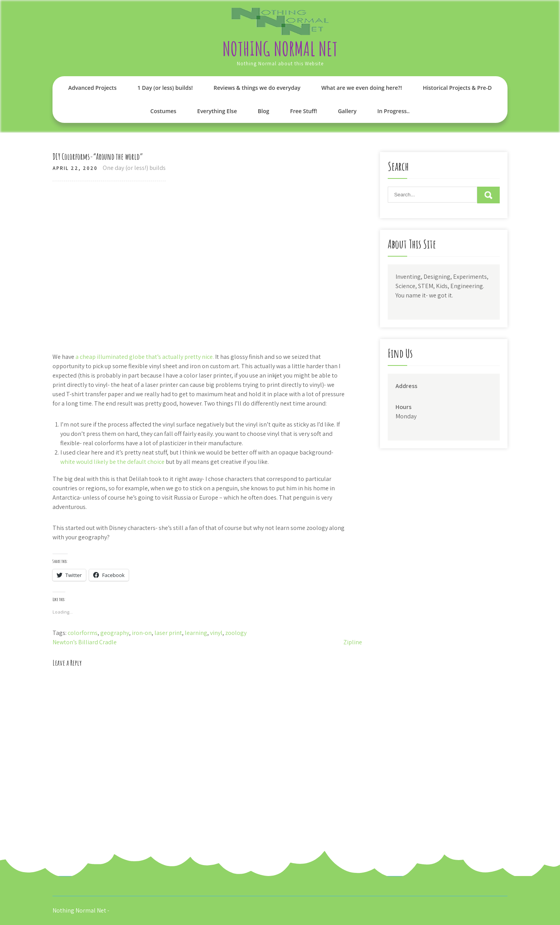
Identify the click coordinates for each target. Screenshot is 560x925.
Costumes (164, 111)
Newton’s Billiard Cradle (85, 642)
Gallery (347, 111)
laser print (168, 633)
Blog (263, 111)
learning (196, 633)
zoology (236, 633)
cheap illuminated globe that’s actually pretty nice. (147, 357)
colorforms (83, 633)
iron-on (142, 633)
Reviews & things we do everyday (257, 88)
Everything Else (217, 111)
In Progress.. (393, 111)
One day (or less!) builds (134, 168)
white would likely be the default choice (113, 462)
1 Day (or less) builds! (165, 88)
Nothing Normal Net (280, 48)
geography (115, 633)
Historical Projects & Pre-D (457, 88)
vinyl (216, 633)
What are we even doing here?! (361, 88)
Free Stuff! (304, 111)
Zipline (353, 642)
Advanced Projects (92, 88)
